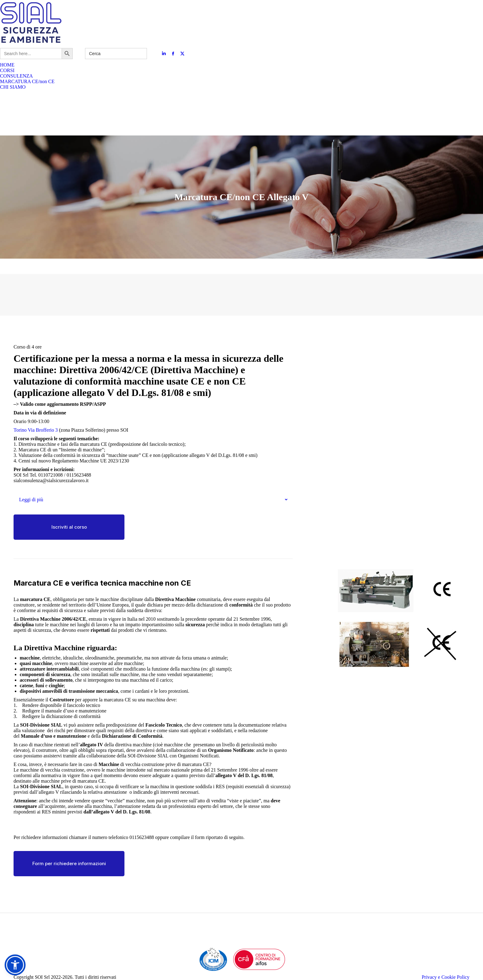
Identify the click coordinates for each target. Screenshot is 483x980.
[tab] (153, 500)
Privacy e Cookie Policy (446, 977)
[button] (15, 965)
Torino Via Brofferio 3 (36, 430)
